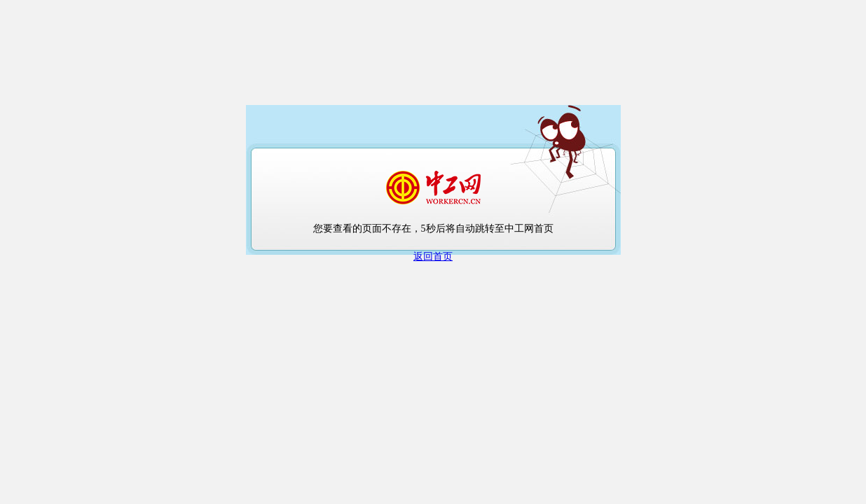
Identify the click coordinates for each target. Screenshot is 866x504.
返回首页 (433, 257)
